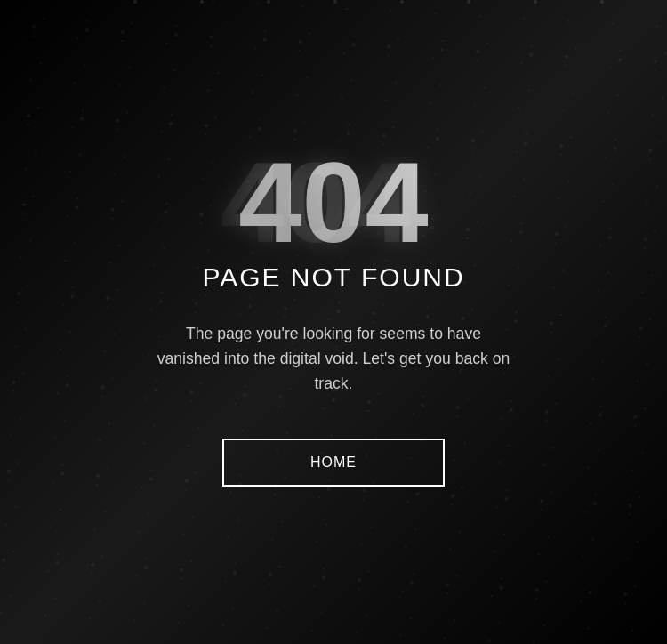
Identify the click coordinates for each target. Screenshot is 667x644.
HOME (333, 462)
